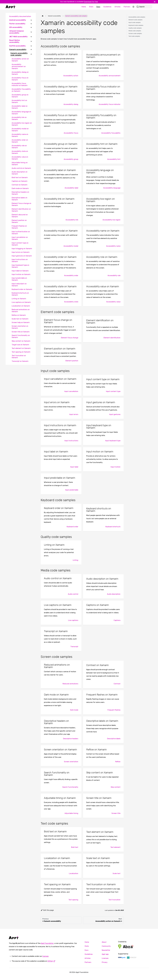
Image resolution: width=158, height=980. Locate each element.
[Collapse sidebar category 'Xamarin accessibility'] (31, 50)
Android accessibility (18, 20)
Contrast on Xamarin (20, 185)
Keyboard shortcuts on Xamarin (20, 294)
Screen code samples (135, 33)
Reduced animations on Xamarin (21, 311)
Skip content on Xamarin (21, 341)
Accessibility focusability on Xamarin (21, 90)
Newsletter (106, 950)
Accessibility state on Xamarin (20, 152)
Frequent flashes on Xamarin (19, 227)
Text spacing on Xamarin (21, 352)
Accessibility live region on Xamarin (22, 124)
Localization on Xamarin (21, 306)
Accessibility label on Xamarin (20, 107)
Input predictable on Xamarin (19, 279)
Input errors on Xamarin (21, 252)
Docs (98, 7)
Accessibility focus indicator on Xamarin (20, 84)
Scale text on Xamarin (20, 319)
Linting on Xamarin (19, 299)
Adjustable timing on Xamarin (20, 164)
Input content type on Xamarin (20, 244)
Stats (91, 7)
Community (106, 946)
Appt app (105, 954)
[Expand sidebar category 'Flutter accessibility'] (31, 24)
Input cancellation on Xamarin (20, 238)
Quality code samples (135, 28)
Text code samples (134, 36)
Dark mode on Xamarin (20, 188)
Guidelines (107, 7)
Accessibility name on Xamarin (20, 135)
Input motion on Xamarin (21, 274)
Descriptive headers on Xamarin (20, 193)
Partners (127, 7)
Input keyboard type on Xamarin (20, 266)
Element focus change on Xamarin (21, 204)
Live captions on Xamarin (21, 302)
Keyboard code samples (136, 25)
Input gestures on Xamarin (22, 256)
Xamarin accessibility (18, 50)
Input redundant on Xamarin (19, 285)
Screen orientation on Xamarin (20, 327)
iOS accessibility (16, 27)
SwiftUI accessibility (17, 46)
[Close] (155, 2)
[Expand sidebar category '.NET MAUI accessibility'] (31, 37)
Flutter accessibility (17, 24)
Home (84, 7)
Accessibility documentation (20, 16)
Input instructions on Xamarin (20, 260)
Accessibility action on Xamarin (20, 60)
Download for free (91, 2)
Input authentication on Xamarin (21, 233)
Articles (117, 7)
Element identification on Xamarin (21, 210)
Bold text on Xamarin (20, 177)
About (104, 942)
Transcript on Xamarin (20, 361)
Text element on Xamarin (21, 348)
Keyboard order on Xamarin (22, 289)
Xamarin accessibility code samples (19, 54)
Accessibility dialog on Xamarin (20, 73)
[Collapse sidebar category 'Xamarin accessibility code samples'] (31, 54)
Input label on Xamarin (20, 271)
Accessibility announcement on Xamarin (19, 66)
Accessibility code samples (137, 17)
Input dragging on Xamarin (22, 249)
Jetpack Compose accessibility (17, 32)
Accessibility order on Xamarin (20, 141)
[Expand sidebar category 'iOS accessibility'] (31, 27)
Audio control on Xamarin (21, 168)
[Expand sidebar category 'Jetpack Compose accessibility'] (31, 32)
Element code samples (136, 20)
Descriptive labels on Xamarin (19, 199)
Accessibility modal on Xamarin (20, 130)
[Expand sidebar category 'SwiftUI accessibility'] (31, 46)
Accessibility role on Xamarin (19, 147)
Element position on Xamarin (19, 221)
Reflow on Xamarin (19, 315)
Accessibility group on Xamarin (20, 96)
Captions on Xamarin (20, 181)
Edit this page (47, 910)
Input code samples (135, 22)
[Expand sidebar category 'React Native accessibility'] (31, 41)
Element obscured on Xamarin (20, 216)
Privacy (105, 962)
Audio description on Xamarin (20, 173)
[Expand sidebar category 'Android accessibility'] (31, 20)
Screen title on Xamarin (21, 332)
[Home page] (43, 16)
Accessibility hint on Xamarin (19, 101)
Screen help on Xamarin (21, 322)
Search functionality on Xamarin (21, 336)
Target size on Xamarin (20, 345)
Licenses (105, 958)
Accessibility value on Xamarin (20, 158)
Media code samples (135, 31)
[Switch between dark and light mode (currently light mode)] (133, 7)
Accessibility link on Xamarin (19, 118)
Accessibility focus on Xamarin (20, 79)
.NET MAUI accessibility (18, 37)
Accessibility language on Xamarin (21, 113)
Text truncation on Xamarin (19, 357)
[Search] (144, 7)
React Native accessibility (15, 41)
